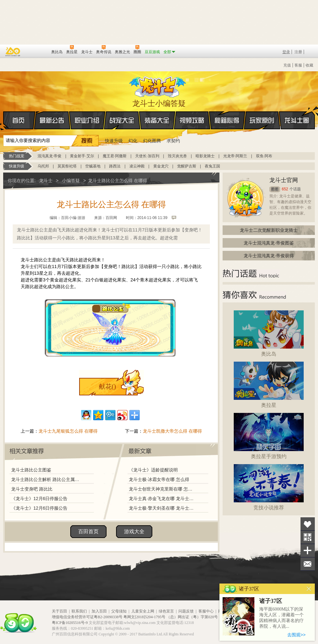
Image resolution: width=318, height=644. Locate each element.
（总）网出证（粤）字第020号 (192, 617)
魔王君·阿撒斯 (115, 156)
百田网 (37, 51)
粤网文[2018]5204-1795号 (144, 617)
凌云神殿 (137, 166)
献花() (107, 386)
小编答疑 (71, 180)
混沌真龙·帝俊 (49, 156)
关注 (308, 537)
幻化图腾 (152, 141)
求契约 (173, 141)
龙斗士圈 (297, 114)
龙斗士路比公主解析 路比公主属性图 (47, 479)
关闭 (309, 589)
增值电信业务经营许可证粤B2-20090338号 (87, 617)
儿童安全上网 (143, 611)
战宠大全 (122, 120)
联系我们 (79, 611)
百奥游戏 (13, 52)
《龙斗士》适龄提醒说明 (153, 470)
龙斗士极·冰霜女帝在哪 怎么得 (159, 479)
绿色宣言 (166, 611)
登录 (286, 52)
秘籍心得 (227, 120)
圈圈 (275, 189)
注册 (298, 52)
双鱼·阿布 (264, 156)
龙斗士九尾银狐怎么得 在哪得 (68, 431)
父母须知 (119, 611)
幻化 (133, 141)
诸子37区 (271, 601)
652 (285, 189)
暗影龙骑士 (205, 156)
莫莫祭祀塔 (67, 166)
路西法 (115, 166)
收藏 (309, 65)
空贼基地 (93, 166)
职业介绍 (87, 120)
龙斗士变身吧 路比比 (32, 489)
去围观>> (296, 635)
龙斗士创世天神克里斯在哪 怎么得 (162, 489)
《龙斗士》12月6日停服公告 (39, 499)
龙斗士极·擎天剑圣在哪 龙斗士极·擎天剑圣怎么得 (162, 508)
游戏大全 (134, 531)
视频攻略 (192, 120)
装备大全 (157, 120)
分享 (308, 551)
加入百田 (99, 611)
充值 (287, 65)
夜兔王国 (212, 166)
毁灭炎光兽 (177, 156)
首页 (4, 121)
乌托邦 (43, 166)
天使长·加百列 (147, 156)
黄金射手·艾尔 (82, 156)
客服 (298, 65)
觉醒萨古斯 (187, 166)
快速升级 (114, 141)
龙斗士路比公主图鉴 (31, 470)
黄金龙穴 (161, 166)
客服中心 (206, 611)
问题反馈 (186, 611)
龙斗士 (158, 85)
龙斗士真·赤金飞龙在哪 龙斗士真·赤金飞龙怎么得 (162, 499)
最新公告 (52, 120)
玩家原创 (262, 120)
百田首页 (88, 531)
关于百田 (59, 611)
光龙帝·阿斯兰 (235, 156)
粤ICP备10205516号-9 (70, 623)
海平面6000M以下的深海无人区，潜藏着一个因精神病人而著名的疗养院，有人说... (281, 618)
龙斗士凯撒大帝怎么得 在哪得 (172, 431)
